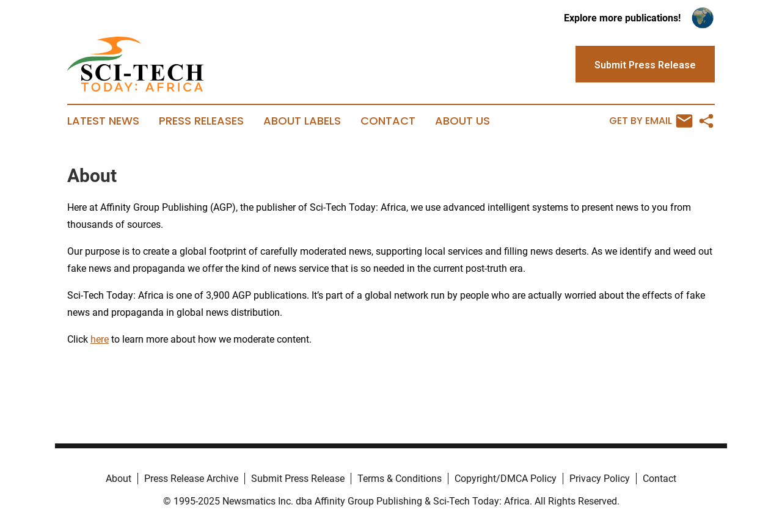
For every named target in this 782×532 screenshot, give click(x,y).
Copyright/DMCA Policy (506, 479)
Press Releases (201, 121)
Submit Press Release (298, 479)
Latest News (103, 121)
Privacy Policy (600, 479)
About (119, 479)
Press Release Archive (191, 479)
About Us (462, 121)
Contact (388, 121)
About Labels (302, 121)
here (100, 339)
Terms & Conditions (400, 479)
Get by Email (651, 121)
